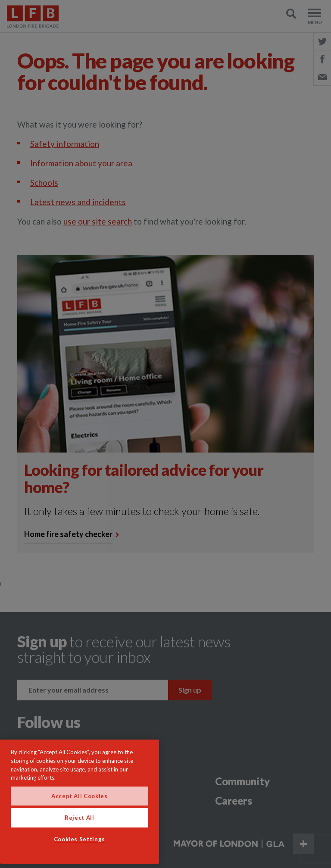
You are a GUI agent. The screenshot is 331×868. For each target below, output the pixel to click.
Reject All (80, 818)
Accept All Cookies (80, 796)
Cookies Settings (80, 839)
